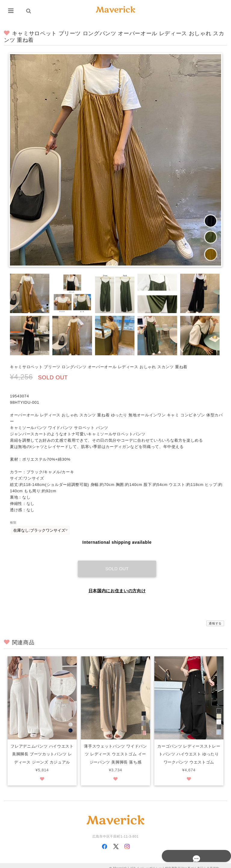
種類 (13, 523)
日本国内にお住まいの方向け (117, 585)
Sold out (117, 563)
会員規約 (213, 863)
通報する (215, 618)
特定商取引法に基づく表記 (184, 863)
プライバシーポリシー (146, 863)
